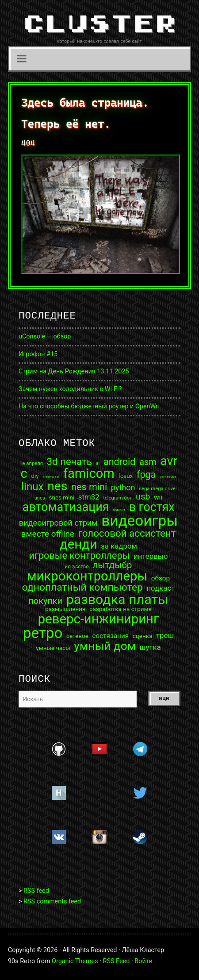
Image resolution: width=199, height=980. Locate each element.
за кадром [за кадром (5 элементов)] (119, 546)
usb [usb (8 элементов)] (143, 497)
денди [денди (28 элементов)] (78, 544)
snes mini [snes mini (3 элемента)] (61, 498)
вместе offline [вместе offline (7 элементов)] (48, 534)
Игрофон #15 (38, 354)
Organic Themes (75, 961)
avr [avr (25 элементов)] (169, 461)
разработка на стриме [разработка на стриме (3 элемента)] (121, 609)
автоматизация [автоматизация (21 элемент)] (65, 507)
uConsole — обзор (45, 336)
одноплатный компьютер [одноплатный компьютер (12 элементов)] (82, 588)
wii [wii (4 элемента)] (158, 498)
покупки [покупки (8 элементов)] (45, 601)
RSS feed (36, 891)
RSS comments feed (52, 901)
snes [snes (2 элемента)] (40, 498)
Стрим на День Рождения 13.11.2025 (74, 371)
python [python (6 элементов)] (123, 488)
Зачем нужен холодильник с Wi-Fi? (70, 389)
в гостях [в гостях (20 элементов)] (152, 507)
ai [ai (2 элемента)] (98, 463)
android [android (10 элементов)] (120, 462)
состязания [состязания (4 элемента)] (110, 636)
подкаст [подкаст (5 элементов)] (161, 588)
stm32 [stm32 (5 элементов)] (89, 497)
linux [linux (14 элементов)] (32, 487)
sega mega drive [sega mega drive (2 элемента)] (157, 489)
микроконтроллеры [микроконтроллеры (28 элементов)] (87, 576)
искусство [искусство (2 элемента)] (77, 567)
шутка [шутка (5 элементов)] (150, 648)
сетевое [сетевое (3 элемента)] (77, 636)
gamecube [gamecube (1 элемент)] (168, 477)
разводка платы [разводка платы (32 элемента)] (117, 600)
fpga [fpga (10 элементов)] (146, 475)
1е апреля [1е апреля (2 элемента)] (31, 463)
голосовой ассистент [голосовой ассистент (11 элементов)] (127, 533)
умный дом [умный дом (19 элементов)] (105, 646)
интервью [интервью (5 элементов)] (151, 556)
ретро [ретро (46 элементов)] (43, 633)
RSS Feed (117, 961)
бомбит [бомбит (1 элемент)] (119, 510)
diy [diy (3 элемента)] (35, 476)
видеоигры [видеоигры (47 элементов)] (140, 521)
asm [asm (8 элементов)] (148, 462)
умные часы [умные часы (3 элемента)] (53, 648)
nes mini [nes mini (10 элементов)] (89, 487)
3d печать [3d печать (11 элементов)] (69, 461)
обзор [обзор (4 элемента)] (161, 578)
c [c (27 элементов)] (24, 474)
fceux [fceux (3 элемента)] (125, 476)
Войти (144, 961)
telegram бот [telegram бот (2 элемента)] (117, 498)
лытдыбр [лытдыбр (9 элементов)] (112, 565)
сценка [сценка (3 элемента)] (143, 636)
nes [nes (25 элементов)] (57, 486)
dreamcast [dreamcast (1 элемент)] (51, 477)
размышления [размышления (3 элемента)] (65, 609)
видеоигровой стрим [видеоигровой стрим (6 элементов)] (58, 523)
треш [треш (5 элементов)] (165, 636)
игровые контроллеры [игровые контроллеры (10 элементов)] (79, 556)
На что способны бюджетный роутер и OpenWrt (89, 406)
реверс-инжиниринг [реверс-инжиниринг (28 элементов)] (99, 619)
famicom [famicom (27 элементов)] (89, 474)
